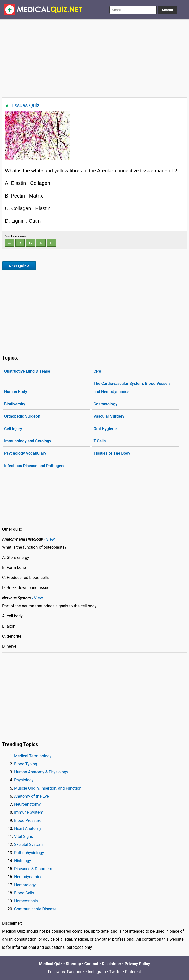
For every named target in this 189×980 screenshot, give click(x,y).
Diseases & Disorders (33, 869)
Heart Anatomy (28, 828)
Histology (23, 861)
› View (49, 539)
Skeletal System (28, 845)
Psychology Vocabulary (25, 453)
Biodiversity (15, 404)
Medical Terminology (33, 756)
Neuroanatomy (27, 804)
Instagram (97, 972)
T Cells (100, 441)
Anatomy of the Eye (31, 796)
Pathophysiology (29, 853)
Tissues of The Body (112, 453)
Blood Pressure (28, 820)
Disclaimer (112, 964)
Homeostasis (26, 901)
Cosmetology (105, 404)
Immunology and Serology (28, 441)
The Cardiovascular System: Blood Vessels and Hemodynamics (132, 388)
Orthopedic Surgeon (22, 416)
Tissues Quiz (25, 105)
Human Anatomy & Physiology (41, 772)
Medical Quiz (51, 964)
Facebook (76, 972)
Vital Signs (24, 837)
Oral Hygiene (105, 429)
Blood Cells (24, 893)
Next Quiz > (19, 266)
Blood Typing (26, 764)
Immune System (29, 812)
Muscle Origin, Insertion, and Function (48, 788)
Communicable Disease (35, 909)
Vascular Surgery (109, 416)
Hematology (25, 885)
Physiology (24, 780)
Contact (91, 964)
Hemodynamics (28, 877)
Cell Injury (13, 429)
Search (167, 10)
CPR (97, 371)
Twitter (115, 972)
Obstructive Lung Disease (27, 371)
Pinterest (133, 972)
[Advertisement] (94, 57)
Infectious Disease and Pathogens (35, 466)
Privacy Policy (137, 964)
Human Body (16, 392)
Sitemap (73, 964)
